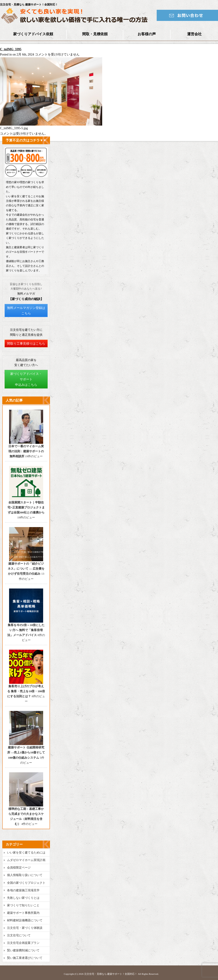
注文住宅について (19, 935)
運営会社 (194, 34)
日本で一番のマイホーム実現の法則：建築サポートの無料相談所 (26, 451)
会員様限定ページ (19, 868)
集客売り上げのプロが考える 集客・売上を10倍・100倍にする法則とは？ (26, 691)
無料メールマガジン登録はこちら (26, 311)
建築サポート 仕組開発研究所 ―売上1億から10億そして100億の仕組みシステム (26, 752)
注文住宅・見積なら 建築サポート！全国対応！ (111, 974)
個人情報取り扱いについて (25, 875)
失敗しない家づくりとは (23, 898)
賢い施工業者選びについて (25, 958)
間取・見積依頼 (95, 34)
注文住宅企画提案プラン (23, 943)
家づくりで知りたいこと (23, 905)
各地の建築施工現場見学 (23, 890)
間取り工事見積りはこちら (26, 344)
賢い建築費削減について (23, 950)
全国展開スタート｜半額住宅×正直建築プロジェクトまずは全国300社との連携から (26, 507)
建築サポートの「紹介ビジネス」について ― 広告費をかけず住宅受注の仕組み (26, 569)
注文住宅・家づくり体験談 (25, 928)
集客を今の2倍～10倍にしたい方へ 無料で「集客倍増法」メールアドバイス (26, 630)
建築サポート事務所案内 (23, 913)
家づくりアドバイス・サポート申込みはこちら (26, 379)
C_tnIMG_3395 (11, 49)
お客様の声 (147, 34)
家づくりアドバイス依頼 (33, 34)
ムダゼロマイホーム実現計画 (26, 860)
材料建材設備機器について (25, 920)
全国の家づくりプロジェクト (26, 883)
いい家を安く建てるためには (26, 852)
